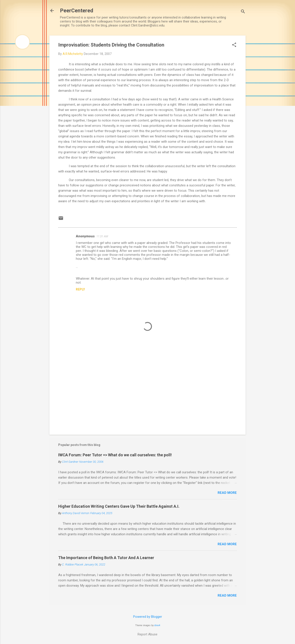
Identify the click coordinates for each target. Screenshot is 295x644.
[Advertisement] (147, 394)
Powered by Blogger (148, 617)
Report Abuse (147, 634)
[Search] (243, 12)
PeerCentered (77, 11)
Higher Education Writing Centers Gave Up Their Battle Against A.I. (119, 506)
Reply (80, 289)
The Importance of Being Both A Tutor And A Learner (106, 558)
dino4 (157, 625)
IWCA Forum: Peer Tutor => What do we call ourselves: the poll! (115, 455)
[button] (234, 45)
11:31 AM (102, 236)
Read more (227, 493)
